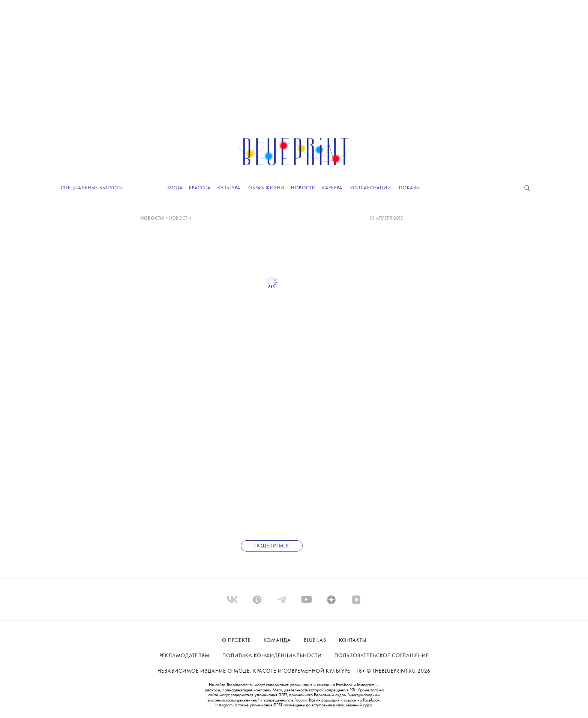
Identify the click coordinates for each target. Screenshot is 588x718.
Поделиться (271, 546)
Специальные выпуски (92, 188)
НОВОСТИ (152, 218)
